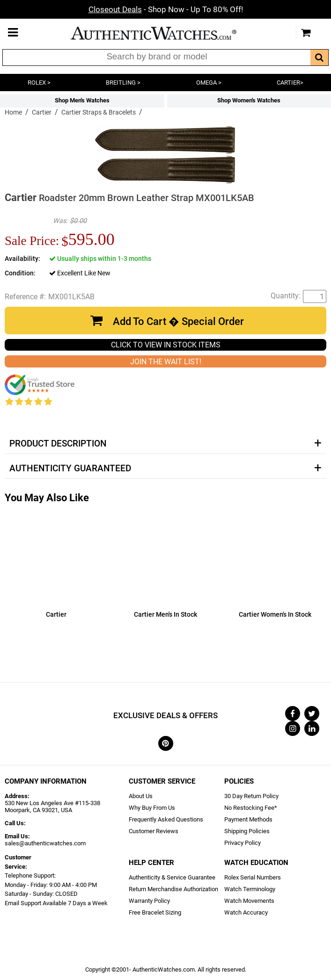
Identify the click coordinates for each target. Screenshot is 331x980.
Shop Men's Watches (82, 100)
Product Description (58, 444)
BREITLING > (123, 83)
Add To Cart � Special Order (178, 321)
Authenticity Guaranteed (70, 468)
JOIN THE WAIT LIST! (166, 362)
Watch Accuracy (246, 912)
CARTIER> (290, 83)
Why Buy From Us (152, 808)
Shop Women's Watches (249, 100)
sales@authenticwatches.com (45, 843)
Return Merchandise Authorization (173, 889)
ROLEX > (39, 83)
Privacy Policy (243, 843)
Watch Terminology (250, 889)
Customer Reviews (154, 831)
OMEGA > (209, 83)
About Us (141, 796)
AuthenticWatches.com (163, 33)
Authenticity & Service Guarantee (172, 877)
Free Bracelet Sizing (155, 912)
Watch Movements (249, 901)
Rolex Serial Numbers (253, 877)
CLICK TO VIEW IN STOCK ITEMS (166, 345)
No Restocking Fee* (251, 808)
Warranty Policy (149, 901)
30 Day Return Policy (251, 796)
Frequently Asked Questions (166, 819)
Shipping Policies (247, 831)
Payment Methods (248, 819)
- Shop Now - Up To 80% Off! (166, 9)
